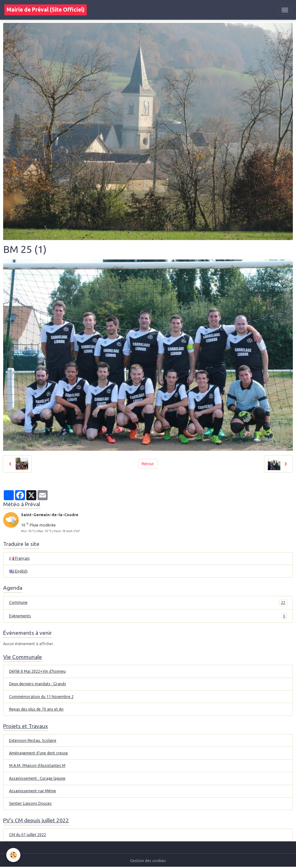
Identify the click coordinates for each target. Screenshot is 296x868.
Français (19, 558)
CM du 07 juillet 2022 (28, 835)
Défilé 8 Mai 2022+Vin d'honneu (37, 671)
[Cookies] (13, 855)
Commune (148, 603)
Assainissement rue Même (33, 791)
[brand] (46, 10)
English (18, 571)
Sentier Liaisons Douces (30, 803)
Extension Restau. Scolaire (33, 740)
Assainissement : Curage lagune (37, 778)
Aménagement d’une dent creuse (39, 753)
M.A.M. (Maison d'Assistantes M (37, 765)
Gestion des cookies (148, 861)
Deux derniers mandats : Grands (38, 684)
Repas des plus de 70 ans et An (36, 709)
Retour (148, 464)
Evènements (148, 616)
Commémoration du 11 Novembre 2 (41, 697)
